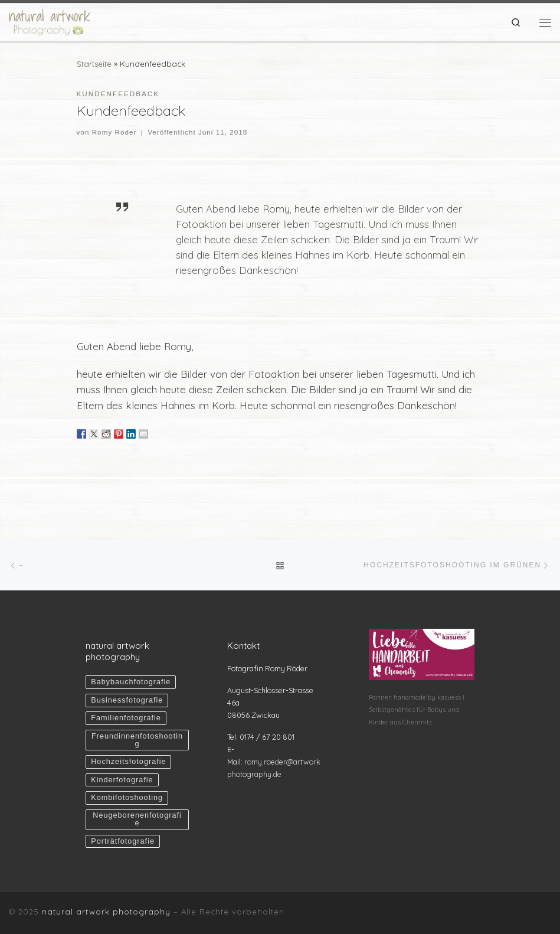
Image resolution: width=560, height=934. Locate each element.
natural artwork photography (106, 912)
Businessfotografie (127, 700)
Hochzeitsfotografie (128, 762)
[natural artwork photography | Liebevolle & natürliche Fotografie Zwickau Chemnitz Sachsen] (49, 20)
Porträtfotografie (123, 841)
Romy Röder (114, 132)
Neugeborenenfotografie (137, 819)
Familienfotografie (126, 718)
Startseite (94, 64)
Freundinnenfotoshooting (137, 740)
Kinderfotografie (122, 780)
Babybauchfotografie (131, 682)
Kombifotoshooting (127, 798)
